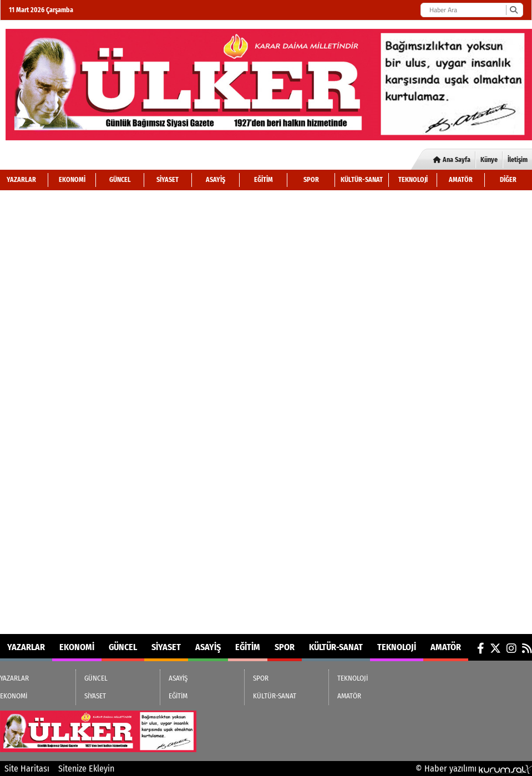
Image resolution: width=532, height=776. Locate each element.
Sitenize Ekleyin (86, 769)
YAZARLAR (21, 180)
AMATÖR (461, 180)
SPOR (311, 180)
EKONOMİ (72, 180)
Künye (489, 160)
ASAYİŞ (216, 180)
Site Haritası (27, 769)
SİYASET (168, 180)
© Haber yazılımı (474, 769)
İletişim (518, 160)
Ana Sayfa (452, 160)
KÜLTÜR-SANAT (362, 180)
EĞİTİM (264, 180)
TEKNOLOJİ (413, 180)
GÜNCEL (120, 180)
